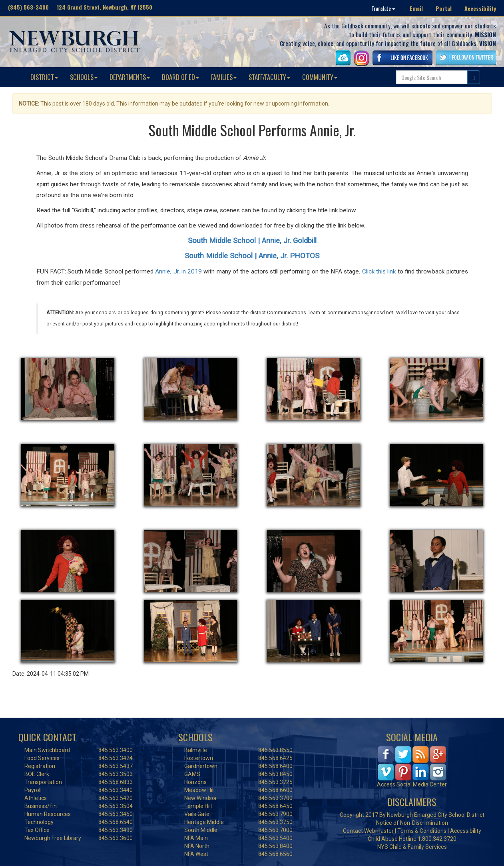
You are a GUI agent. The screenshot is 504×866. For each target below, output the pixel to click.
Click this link (379, 271)
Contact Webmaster (368, 831)
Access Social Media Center (412, 784)
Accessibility (480, 8)
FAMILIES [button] (224, 77)
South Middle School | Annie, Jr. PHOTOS (252, 256)
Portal (444, 8)
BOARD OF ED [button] (180, 77)
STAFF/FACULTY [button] (269, 77)
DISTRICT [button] (44, 77)
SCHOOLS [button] (84, 77)
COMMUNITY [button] (320, 77)
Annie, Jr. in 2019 (178, 271)
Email (416, 8)
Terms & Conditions (422, 831)
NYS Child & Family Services (412, 847)
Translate (383, 8)
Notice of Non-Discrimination (412, 823)
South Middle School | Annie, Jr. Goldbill (252, 241)
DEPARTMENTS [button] (130, 77)
